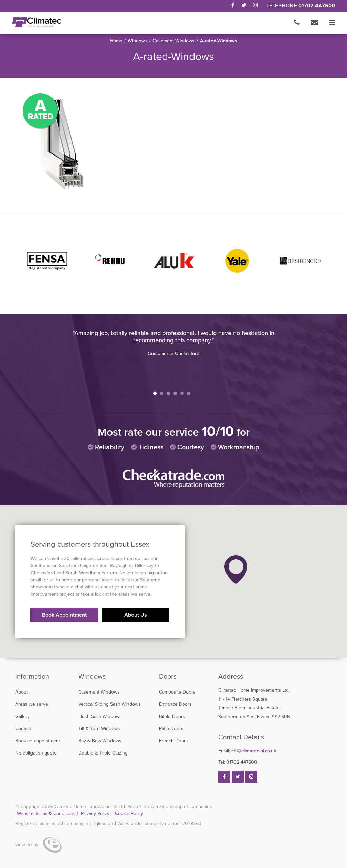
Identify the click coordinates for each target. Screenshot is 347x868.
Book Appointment (64, 615)
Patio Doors (171, 729)
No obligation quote (36, 753)
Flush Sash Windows (100, 716)
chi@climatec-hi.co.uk (247, 751)
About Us (136, 615)
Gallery (23, 716)
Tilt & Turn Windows (99, 729)
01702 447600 (317, 6)
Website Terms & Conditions (46, 814)
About (22, 692)
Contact (23, 729)
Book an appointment (38, 741)
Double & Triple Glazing (103, 753)
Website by (38, 844)
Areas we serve (32, 704)
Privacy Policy (96, 814)
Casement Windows (173, 41)
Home (116, 41)
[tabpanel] (173, 343)
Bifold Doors (172, 716)
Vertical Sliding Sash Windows (109, 704)
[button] (236, 570)
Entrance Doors (175, 704)
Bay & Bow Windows (100, 741)
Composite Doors (177, 692)
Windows (137, 41)
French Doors (173, 741)
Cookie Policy (129, 814)
